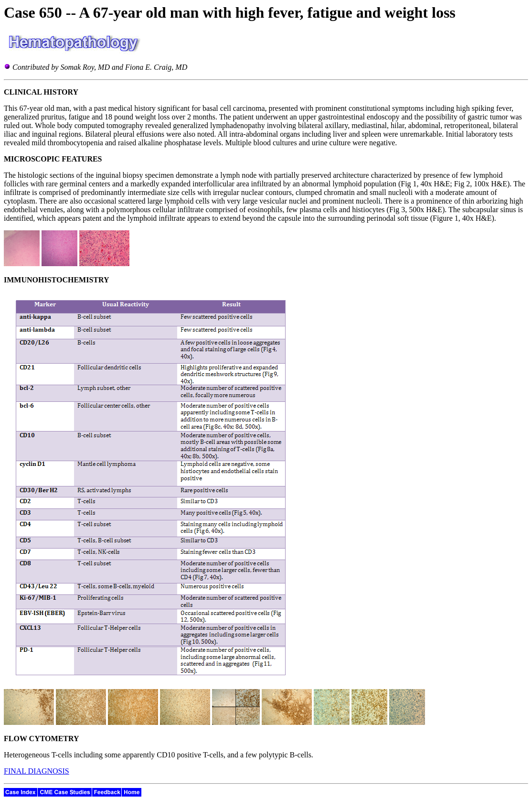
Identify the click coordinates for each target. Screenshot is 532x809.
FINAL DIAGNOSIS (37, 771)
